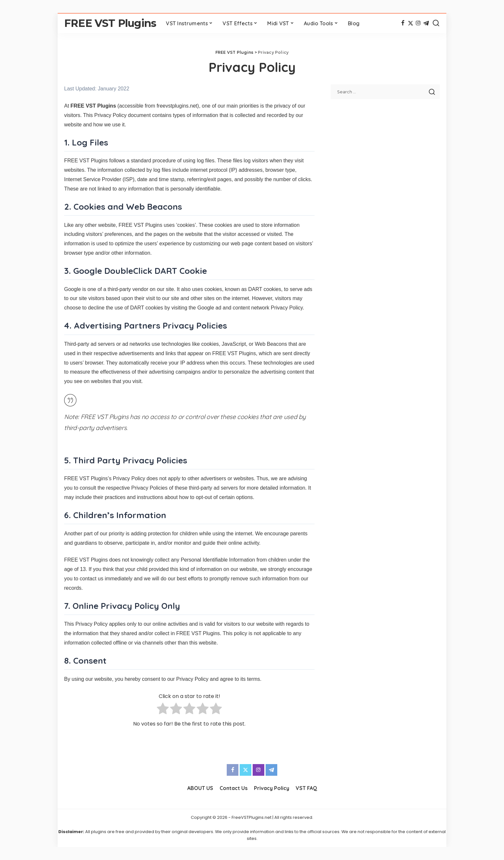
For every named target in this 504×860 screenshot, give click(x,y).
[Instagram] (418, 23)
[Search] (436, 23)
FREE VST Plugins (110, 23)
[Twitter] (411, 23)
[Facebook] (403, 23)
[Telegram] (426, 23)
